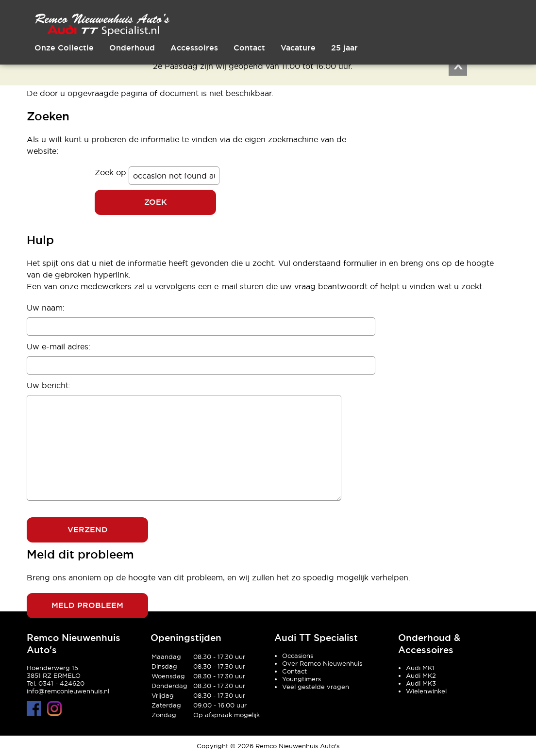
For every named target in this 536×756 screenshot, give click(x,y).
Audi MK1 (420, 668)
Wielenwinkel (426, 691)
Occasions (298, 656)
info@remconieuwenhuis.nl (68, 691)
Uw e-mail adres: (59, 346)
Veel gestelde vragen (316, 687)
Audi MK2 (421, 675)
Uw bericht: (49, 385)
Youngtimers (301, 679)
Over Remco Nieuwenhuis (322, 663)
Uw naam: (46, 308)
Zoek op (112, 172)
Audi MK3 (421, 683)
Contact (294, 671)
